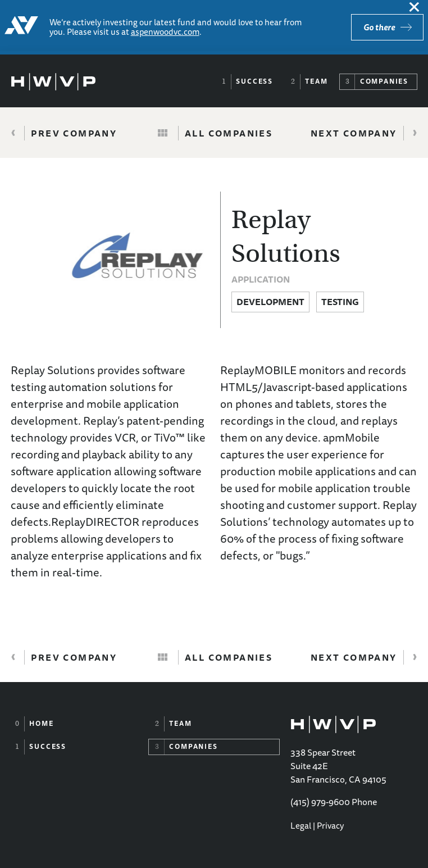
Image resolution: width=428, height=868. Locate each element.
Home (41, 723)
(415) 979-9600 (320, 802)
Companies (384, 81)
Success (254, 81)
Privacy (330, 826)
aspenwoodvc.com (165, 32)
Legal (301, 826)
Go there (379, 27)
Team (316, 81)
